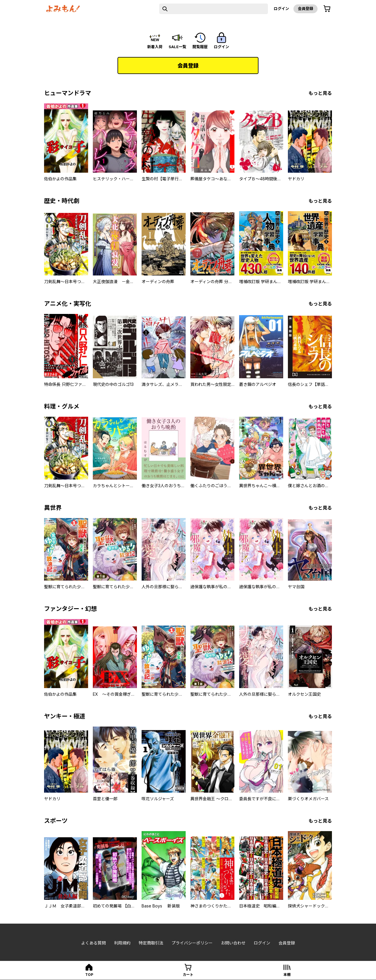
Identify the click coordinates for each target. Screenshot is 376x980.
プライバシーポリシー (192, 943)
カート (188, 975)
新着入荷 (155, 47)
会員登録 (305, 9)
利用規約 (122, 943)
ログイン (281, 9)
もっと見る (320, 93)
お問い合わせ (233, 943)
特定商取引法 (151, 943)
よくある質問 (93, 943)
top (89, 975)
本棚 (287, 975)
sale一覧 (177, 47)
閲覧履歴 (200, 47)
